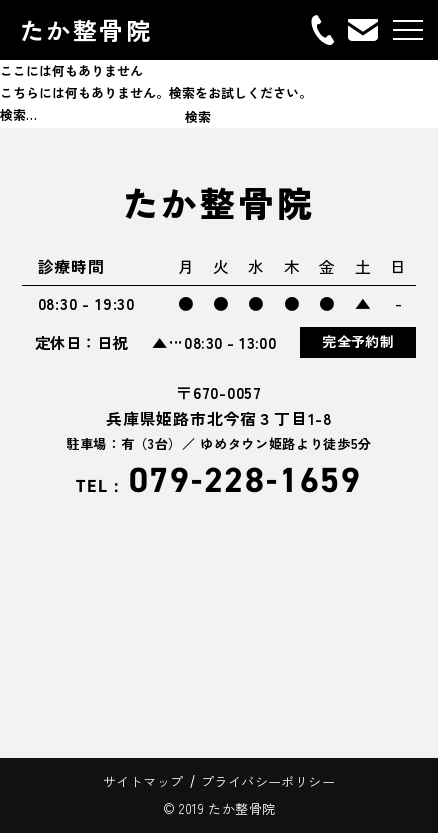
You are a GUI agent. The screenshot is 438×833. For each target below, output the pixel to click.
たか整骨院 (86, 29)
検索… (18, 114)
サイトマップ (143, 781)
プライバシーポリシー (268, 781)
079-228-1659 (219, 481)
